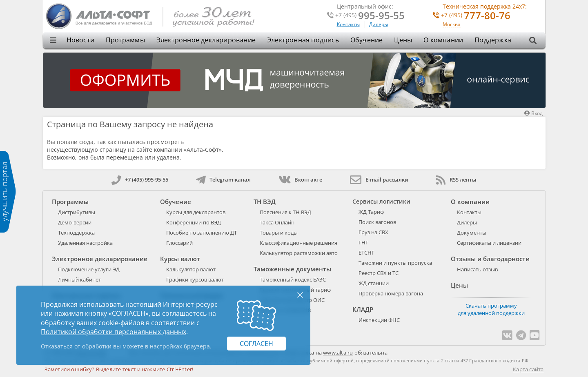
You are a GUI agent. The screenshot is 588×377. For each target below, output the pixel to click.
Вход (533, 113)
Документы (472, 233)
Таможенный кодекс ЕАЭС (293, 279)
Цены (403, 40)
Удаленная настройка (85, 243)
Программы (125, 40)
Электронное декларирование (206, 40)
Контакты (348, 24)
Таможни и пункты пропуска (395, 263)
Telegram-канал (223, 180)
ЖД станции (374, 283)
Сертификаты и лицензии (489, 243)
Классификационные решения (298, 243)
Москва (452, 25)
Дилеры (379, 24)
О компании (443, 40)
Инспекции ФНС (379, 320)
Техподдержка (76, 233)
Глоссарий (179, 243)
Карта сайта (528, 369)
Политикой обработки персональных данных (114, 332)
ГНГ (363, 242)
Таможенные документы (292, 269)
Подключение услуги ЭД (89, 269)
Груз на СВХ (373, 232)
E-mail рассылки (379, 180)
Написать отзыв (477, 269)
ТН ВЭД (265, 202)
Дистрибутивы (77, 212)
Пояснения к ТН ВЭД (285, 212)
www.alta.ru (338, 353)
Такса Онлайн (277, 222)
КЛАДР (363, 309)
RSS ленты (456, 180)
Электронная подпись (303, 40)
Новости (80, 40)
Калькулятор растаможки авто (299, 253)
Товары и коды (279, 233)
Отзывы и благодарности (490, 259)
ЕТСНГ (366, 253)
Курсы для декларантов (196, 212)
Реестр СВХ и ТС (379, 273)
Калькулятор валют (191, 269)
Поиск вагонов (377, 222)
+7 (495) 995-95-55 (140, 180)
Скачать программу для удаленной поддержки (491, 309)
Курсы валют (180, 259)
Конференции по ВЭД (194, 222)
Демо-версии (75, 222)
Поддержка (493, 40)
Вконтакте (300, 180)
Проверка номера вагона (391, 293)
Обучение (367, 40)
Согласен (256, 344)
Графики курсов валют (195, 279)
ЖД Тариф (371, 212)
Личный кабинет (79, 279)
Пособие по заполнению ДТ (202, 233)
